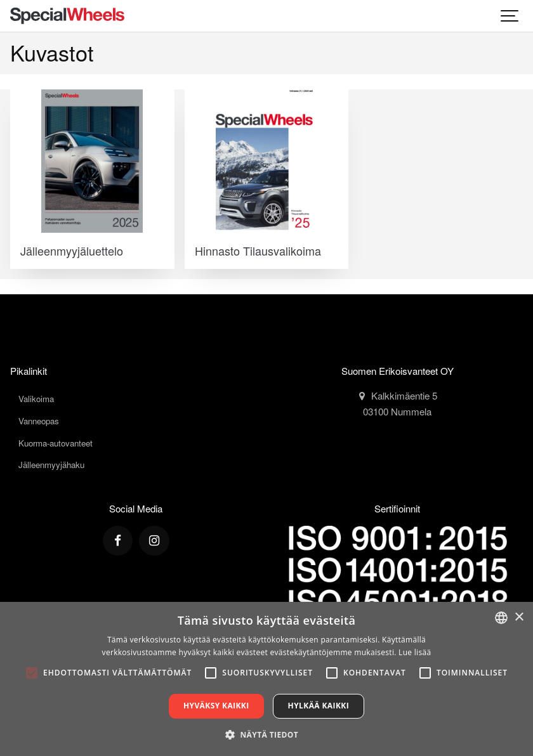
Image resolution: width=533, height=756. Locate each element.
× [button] (519, 617)
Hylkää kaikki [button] (319, 706)
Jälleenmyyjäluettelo (72, 251)
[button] (266, 734)
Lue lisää (415, 652)
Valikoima (36, 399)
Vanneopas (39, 421)
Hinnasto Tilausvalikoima (258, 251)
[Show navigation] (510, 16)
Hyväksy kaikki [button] (216, 706)
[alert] (266, 679)
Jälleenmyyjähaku (51, 465)
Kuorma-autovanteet (56, 443)
